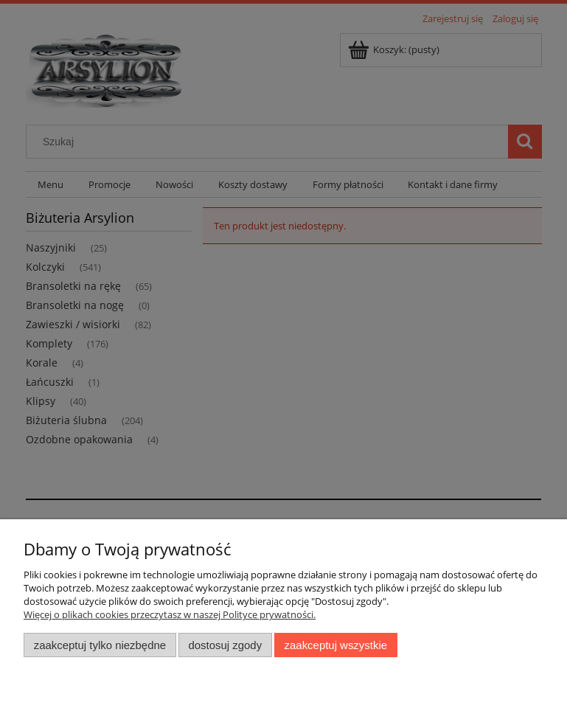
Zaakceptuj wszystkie (336, 645)
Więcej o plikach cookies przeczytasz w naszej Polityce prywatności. (170, 614)
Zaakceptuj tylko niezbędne (100, 645)
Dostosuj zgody (225, 645)
